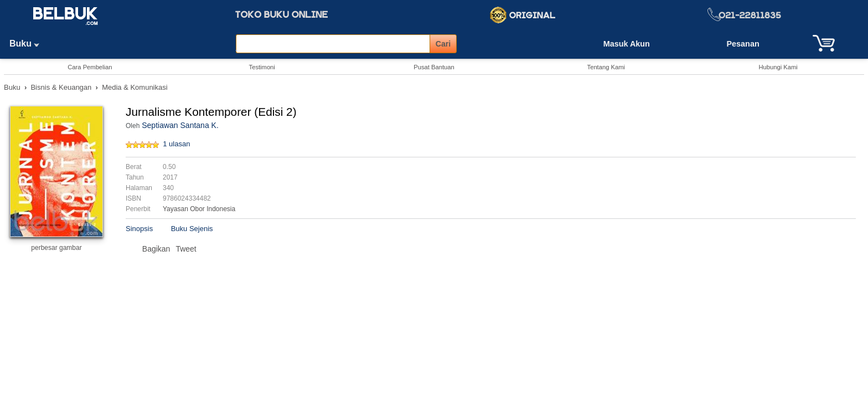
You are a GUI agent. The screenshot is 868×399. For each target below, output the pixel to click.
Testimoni (262, 67)
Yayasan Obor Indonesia (199, 209)
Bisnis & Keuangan (61, 87)
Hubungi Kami (778, 67)
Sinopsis (139, 229)
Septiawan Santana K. (180, 125)
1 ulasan (176, 144)
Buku (28, 44)
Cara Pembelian (90, 67)
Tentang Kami (606, 67)
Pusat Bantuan (434, 67)
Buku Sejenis (192, 229)
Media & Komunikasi (135, 87)
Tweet (186, 249)
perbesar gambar (56, 248)
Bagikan (156, 249)
